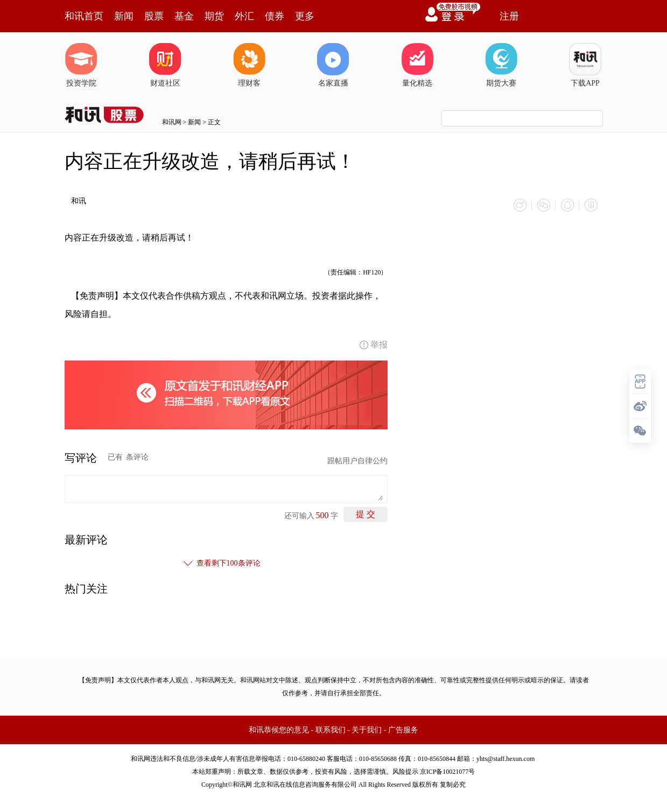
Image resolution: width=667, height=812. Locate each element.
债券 (275, 16)
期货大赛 (501, 65)
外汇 (244, 16)
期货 (214, 16)
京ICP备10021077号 (448, 772)
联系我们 (331, 730)
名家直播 (333, 65)
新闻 (124, 16)
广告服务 (403, 730)
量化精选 (417, 65)
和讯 (79, 201)
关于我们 (367, 730)
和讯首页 (84, 16)
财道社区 (165, 65)
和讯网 (172, 122)
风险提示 (405, 772)
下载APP (585, 65)
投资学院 (81, 65)
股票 (154, 16)
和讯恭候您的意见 (279, 730)
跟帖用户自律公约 (357, 461)
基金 (184, 16)
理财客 (249, 65)
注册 (509, 16)
